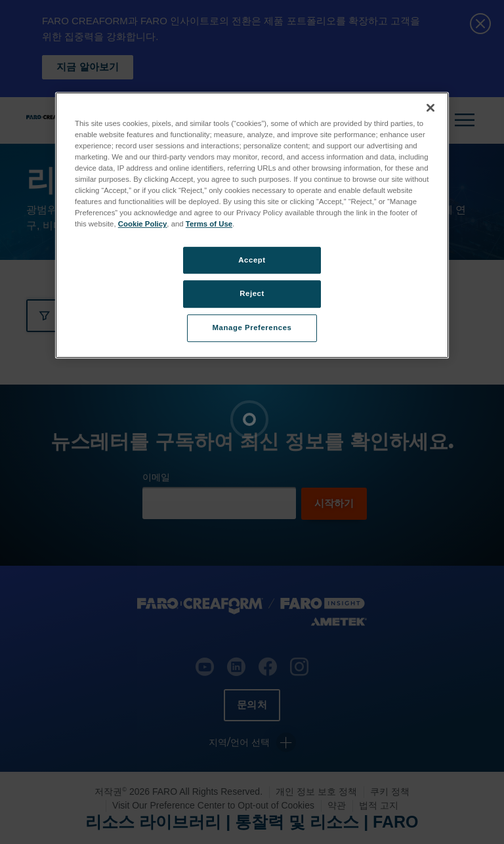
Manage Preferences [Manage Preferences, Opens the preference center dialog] (252, 328)
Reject (252, 294)
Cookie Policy (143, 224)
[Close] (430, 108)
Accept (252, 260)
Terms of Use (209, 224)
